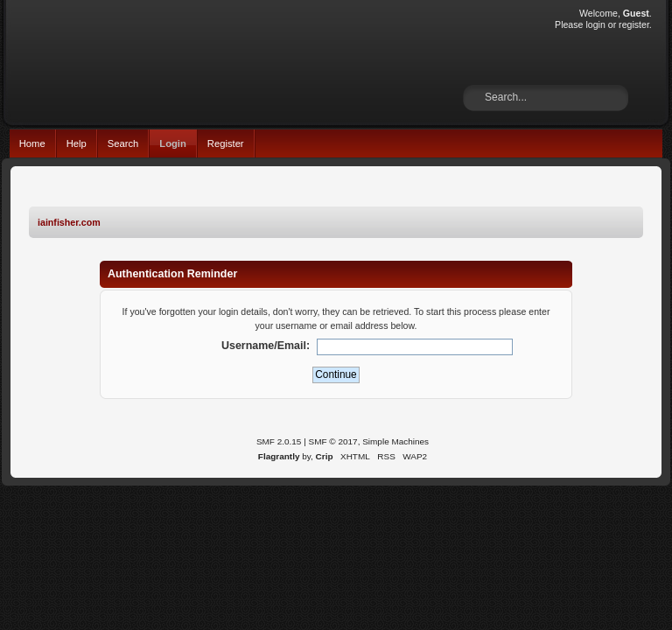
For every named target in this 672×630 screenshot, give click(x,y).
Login (173, 143)
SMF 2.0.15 (279, 441)
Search (123, 143)
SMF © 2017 (333, 441)
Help (77, 143)
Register (226, 143)
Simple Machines (395, 441)
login (595, 24)
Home (32, 143)
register (634, 24)
